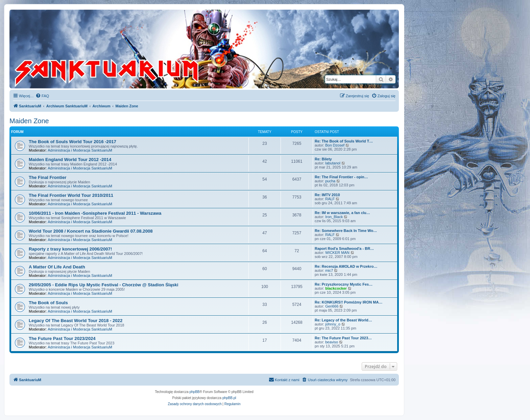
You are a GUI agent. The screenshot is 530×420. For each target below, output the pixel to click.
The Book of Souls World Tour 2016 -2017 (73, 142)
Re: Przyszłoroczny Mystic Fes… (344, 284)
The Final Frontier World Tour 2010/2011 (71, 195)
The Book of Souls (48, 303)
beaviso (332, 342)
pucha (330, 181)
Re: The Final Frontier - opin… (341, 177)
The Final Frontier (47, 177)
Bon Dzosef (335, 145)
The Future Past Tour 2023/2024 (62, 338)
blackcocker (336, 288)
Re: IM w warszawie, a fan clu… (342, 213)
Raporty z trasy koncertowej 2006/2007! (70, 249)
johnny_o (333, 324)
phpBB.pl (229, 398)
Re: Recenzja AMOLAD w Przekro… (346, 266)
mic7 (329, 270)
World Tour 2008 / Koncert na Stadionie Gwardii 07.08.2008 (91, 231)
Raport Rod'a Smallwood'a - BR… (344, 248)
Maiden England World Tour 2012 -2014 (70, 160)
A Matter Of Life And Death (57, 267)
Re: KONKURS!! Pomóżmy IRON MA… (348, 302)
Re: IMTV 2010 (327, 195)
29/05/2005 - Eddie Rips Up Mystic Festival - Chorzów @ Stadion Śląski (103, 285)
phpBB (195, 392)
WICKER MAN (337, 253)
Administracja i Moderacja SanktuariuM (80, 150)
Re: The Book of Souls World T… (344, 141)
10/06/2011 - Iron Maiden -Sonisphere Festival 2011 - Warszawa (95, 213)
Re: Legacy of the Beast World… (343, 320)
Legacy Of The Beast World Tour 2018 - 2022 (76, 321)
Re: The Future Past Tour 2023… (343, 338)
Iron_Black (334, 217)
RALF (330, 199)
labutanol (333, 163)
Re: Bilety (323, 159)
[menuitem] (42, 96)
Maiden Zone (29, 121)
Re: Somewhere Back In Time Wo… (346, 231)
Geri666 (332, 306)
